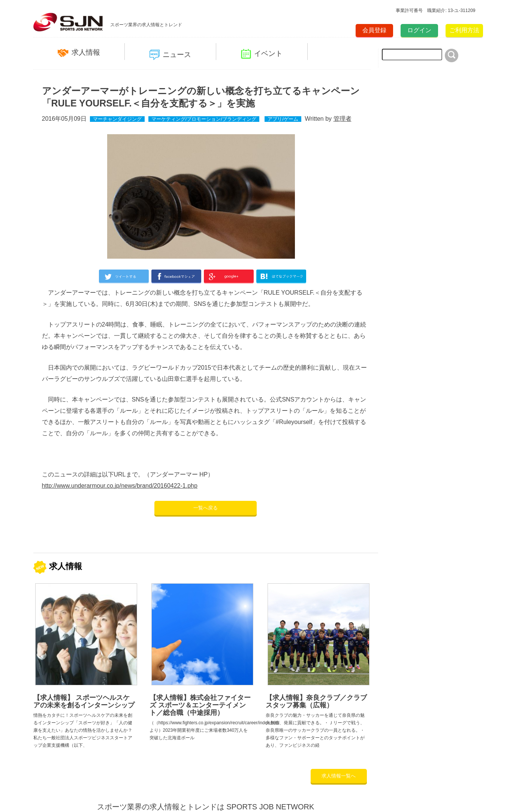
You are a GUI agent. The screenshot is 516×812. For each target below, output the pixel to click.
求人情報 (79, 53)
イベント (262, 54)
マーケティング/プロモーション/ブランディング (204, 119)
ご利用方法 (464, 30)
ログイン (419, 30)
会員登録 (374, 30)
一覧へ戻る (206, 508)
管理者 (343, 119)
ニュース (170, 55)
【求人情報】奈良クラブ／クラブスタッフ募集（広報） (316, 701)
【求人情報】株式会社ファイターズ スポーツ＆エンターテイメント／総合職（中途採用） (200, 705)
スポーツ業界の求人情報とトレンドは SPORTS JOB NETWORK (206, 807)
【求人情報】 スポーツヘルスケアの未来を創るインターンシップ (84, 701)
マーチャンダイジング (117, 119)
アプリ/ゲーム (283, 119)
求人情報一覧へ (339, 776)
